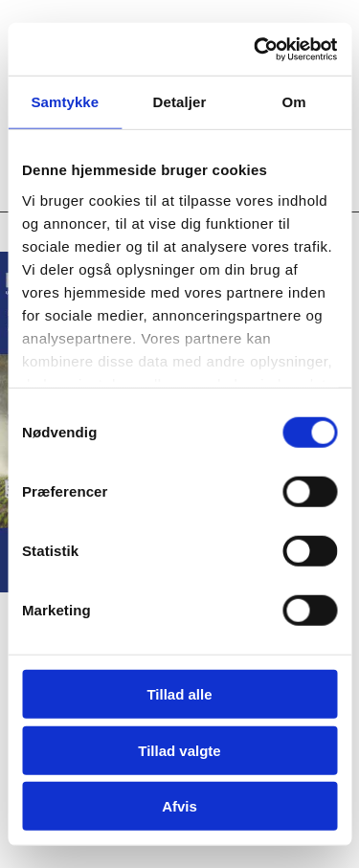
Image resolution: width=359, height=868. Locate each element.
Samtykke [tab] (65, 102)
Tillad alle (179, 694)
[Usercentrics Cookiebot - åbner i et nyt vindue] (256, 49)
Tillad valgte (179, 750)
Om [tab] (294, 102)
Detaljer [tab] (180, 102)
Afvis (179, 806)
